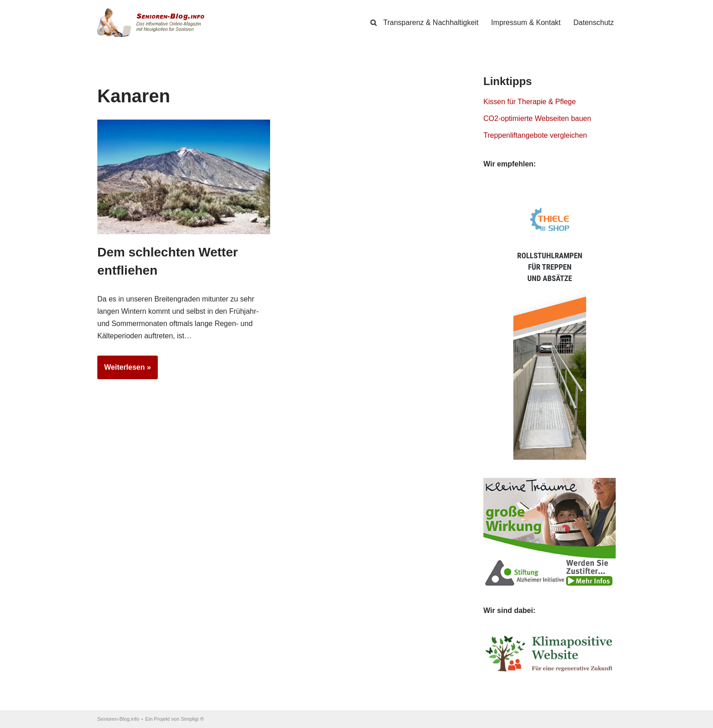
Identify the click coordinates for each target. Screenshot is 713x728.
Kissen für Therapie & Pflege (530, 102)
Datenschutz (594, 23)
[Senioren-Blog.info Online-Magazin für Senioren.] (154, 23)
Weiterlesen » (124, 370)
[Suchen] (374, 23)
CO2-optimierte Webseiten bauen (537, 118)
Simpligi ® (193, 719)
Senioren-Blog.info (118, 719)
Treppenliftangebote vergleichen (535, 135)
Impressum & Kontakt (526, 23)
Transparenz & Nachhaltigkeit (431, 23)
